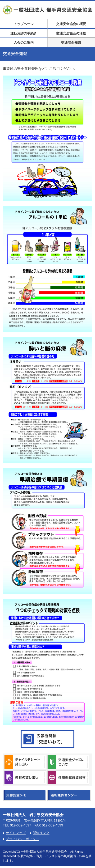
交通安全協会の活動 (71, 33)
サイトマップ (16, 833)
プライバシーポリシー (22, 839)
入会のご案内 (24, 42)
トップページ (24, 24)
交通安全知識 (71, 42)
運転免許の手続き (24, 33)
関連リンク (41, 833)
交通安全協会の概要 (71, 24)
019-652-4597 (21, 825)
